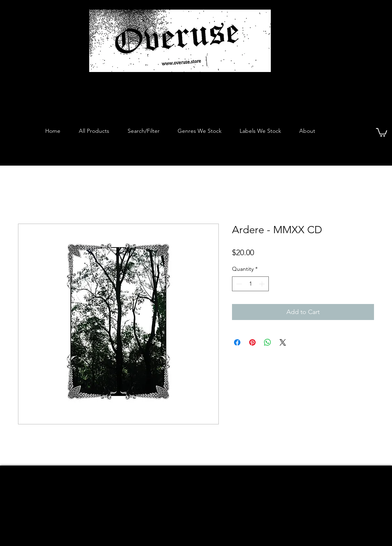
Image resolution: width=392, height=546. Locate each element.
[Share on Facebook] (237, 342)
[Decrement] (238, 284)
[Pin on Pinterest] (252, 342)
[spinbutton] (250, 284)
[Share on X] (283, 342)
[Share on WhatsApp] (268, 342)
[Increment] (263, 284)
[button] (382, 132)
